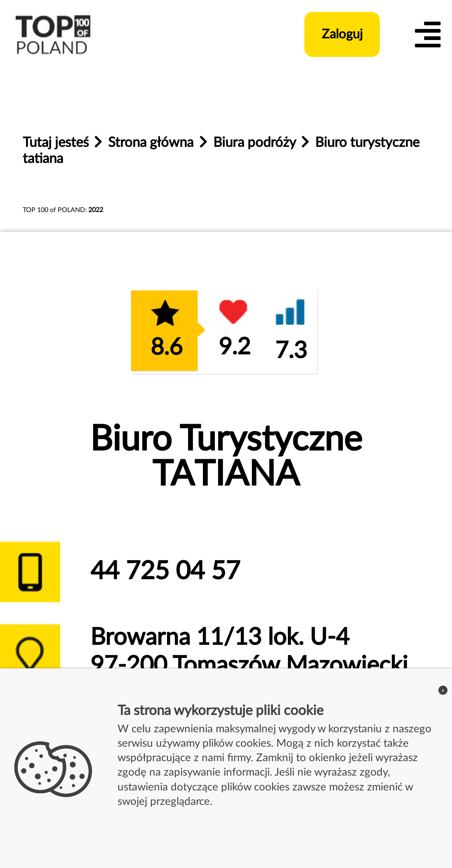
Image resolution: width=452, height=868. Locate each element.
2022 (96, 210)
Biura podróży (256, 143)
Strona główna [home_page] (152, 143)
